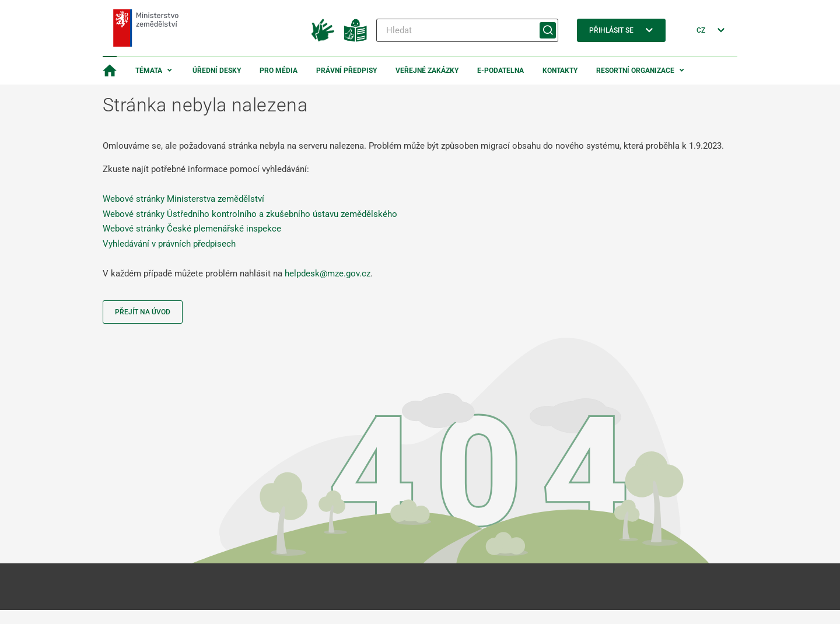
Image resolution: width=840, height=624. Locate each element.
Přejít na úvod (143, 312)
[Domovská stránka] (110, 71)
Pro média (279, 71)
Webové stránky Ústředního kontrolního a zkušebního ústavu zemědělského (250, 214)
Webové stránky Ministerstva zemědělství (183, 199)
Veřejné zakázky (427, 71)
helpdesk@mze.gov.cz (328, 274)
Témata (149, 71)
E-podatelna (501, 71)
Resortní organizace (635, 71)
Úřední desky (217, 71)
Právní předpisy (346, 71)
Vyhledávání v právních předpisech (169, 244)
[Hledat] (467, 30)
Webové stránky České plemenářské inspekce (192, 229)
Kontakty (560, 71)
